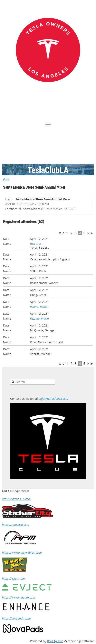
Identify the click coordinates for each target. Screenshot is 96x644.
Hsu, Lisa (36, 244)
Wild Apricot (55, 641)
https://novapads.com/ (16, 618)
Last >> (92, 233)
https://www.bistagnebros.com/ (22, 553)
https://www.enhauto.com (18, 597)
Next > (88, 233)
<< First (60, 233)
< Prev (63, 233)
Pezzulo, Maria (39, 318)
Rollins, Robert (39, 307)
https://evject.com (13, 578)
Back (6, 179)
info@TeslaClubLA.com (54, 399)
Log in (90, 107)
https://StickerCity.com (16, 499)
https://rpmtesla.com (16, 525)
